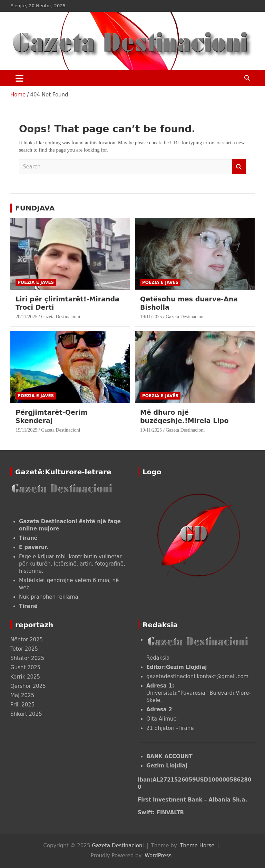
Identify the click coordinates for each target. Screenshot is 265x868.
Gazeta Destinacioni (61, 317)
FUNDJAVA (35, 208)
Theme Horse (197, 846)
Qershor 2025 (28, 686)
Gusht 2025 (25, 668)
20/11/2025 (26, 317)
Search (239, 167)
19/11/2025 (151, 317)
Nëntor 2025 (27, 640)
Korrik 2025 (25, 677)
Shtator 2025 (27, 658)
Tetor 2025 (24, 649)
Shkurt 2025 (26, 714)
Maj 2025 (22, 695)
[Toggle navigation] (19, 78)
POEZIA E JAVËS (36, 282)
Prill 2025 (22, 705)
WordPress (158, 856)
